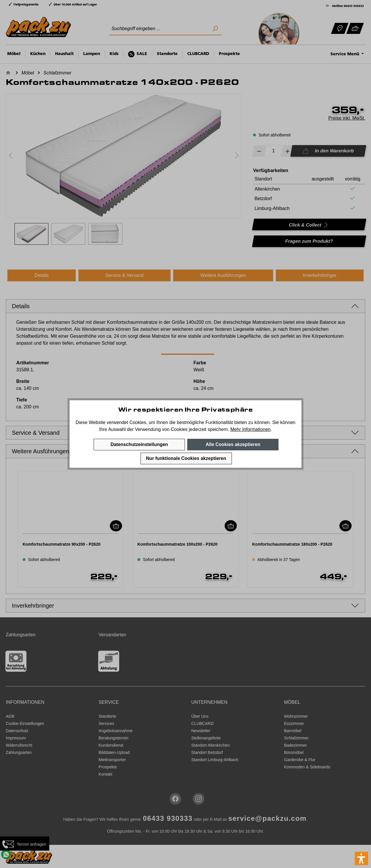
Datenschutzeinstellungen (139, 444)
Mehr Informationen (251, 429)
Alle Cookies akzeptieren (233, 444)
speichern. (218, 429)
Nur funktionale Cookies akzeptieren (186, 458)
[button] (361, 858)
